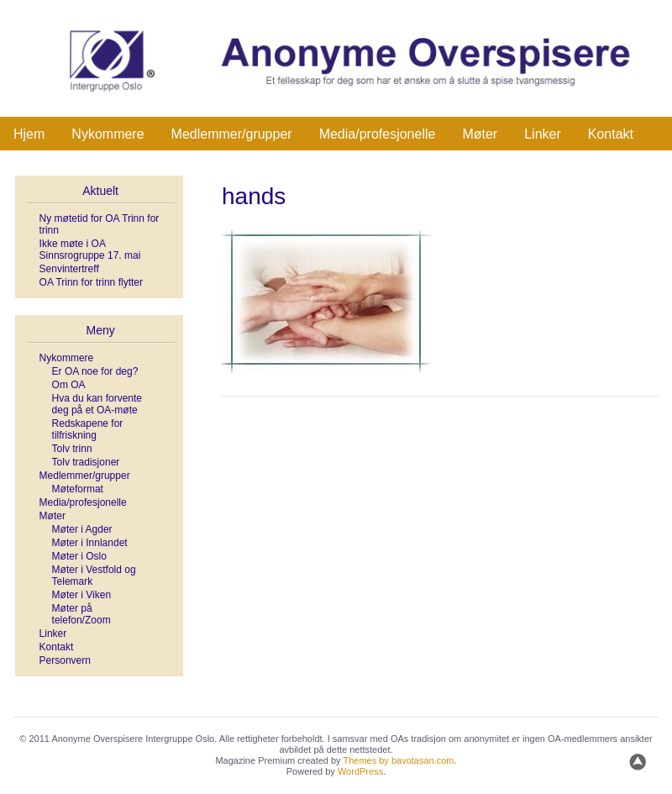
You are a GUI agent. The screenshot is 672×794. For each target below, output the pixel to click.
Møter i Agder (82, 529)
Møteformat (78, 489)
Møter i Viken (81, 595)
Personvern (65, 660)
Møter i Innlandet (90, 543)
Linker (543, 134)
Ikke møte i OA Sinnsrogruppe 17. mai (90, 250)
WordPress (360, 771)
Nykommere (108, 134)
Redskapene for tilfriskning (88, 429)
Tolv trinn (72, 449)
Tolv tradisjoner (86, 462)
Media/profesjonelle (378, 134)
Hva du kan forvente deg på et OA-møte (97, 404)
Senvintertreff (69, 269)
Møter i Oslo (79, 556)
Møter (480, 134)
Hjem (29, 134)
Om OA (69, 385)
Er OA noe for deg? (95, 371)
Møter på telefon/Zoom (81, 614)
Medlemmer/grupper (232, 134)
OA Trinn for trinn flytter (91, 282)
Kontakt (611, 134)
